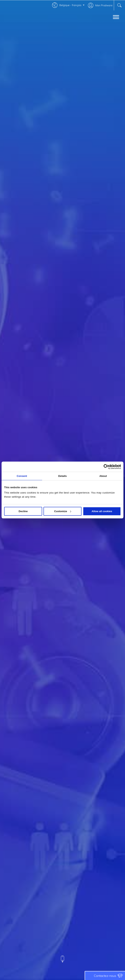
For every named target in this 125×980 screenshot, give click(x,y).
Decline (23, 511)
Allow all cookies (102, 511)
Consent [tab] (22, 476)
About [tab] (103, 476)
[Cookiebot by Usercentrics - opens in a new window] (104, 467)
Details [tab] (62, 476)
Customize (63, 511)
